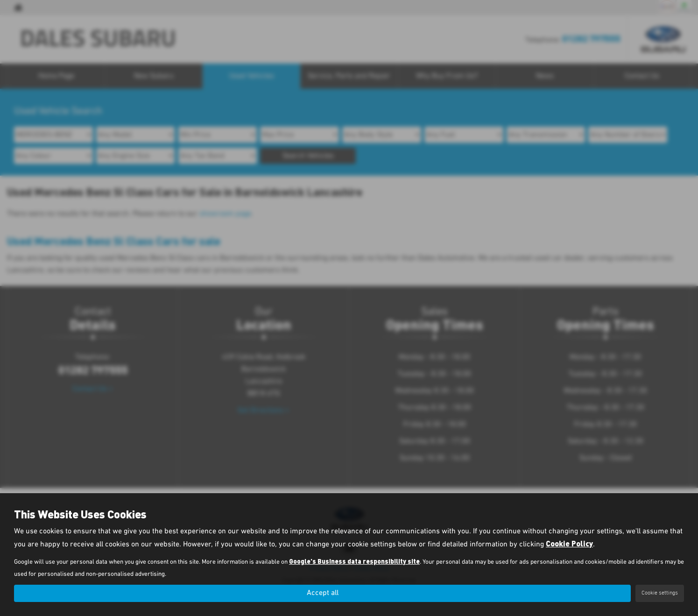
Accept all (323, 593)
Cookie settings (660, 593)
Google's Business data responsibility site (354, 561)
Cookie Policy (569, 543)
